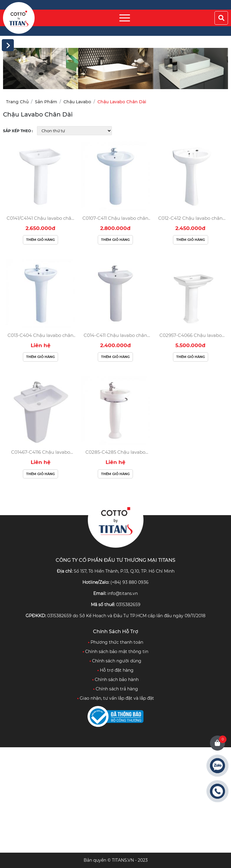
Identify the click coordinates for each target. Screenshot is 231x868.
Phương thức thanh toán (116, 642)
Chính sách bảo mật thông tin (115, 652)
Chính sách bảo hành (115, 680)
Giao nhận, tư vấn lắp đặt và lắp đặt (116, 698)
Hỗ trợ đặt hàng (115, 670)
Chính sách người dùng (115, 661)
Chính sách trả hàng (116, 689)
